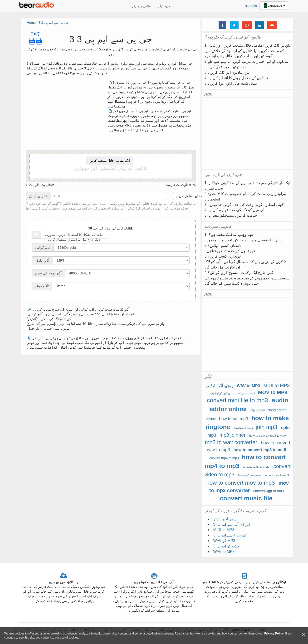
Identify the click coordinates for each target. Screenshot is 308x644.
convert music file (246, 498)
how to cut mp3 (234, 419)
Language (274, 6)
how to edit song (243, 428)
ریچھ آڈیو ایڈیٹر (220, 386)
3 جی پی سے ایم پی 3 (54, 23)
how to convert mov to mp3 (241, 483)
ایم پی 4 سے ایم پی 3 (230, 535)
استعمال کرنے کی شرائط (43, 208)
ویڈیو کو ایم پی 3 (219, 393)
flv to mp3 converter (250, 475)
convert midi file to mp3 (237, 400)
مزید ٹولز (166, 6)
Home (31, 23)
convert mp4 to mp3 (224, 458)
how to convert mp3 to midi (260, 450)
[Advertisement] (67, 113)
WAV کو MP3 (224, 541)
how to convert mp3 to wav (267, 436)
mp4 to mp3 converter (257, 467)
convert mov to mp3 (276, 475)
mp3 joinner (233, 435)
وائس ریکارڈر (141, 6)
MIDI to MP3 (276, 385)
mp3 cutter (258, 410)
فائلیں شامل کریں (189, 196)
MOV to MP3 (273, 392)
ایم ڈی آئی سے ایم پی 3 (244, 393)
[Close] (304, 635)
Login (251, 6)
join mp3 (266, 427)
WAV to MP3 (249, 386)
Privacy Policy (274, 634)
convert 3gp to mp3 (269, 491)
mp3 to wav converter (231, 442)
